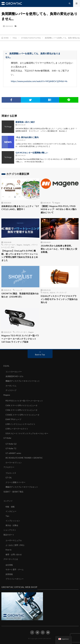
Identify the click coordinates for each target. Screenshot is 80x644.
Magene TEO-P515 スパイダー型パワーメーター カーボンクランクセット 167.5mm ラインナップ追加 (20, 339)
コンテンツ (8, 501)
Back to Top (40, 355)
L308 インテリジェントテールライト (20, 424)
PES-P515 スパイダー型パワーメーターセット (24, 401)
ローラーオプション (14, 463)
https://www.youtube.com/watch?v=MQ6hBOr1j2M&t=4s (39, 81)
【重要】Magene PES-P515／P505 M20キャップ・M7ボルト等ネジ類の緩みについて (59, 209)
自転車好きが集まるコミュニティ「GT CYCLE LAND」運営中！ (20, 208)
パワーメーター (10, 245)
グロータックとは (11, 559)
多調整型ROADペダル (14, 376)
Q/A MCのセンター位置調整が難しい (32, 153)
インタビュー (11, 511)
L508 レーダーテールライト (17, 429)
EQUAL (46, 292)
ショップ (19, 290)
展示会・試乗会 (12, 525)
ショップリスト (10, 530)
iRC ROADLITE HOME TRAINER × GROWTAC (24, 458)
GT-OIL (9, 478)
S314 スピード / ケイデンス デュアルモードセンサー (27, 433)
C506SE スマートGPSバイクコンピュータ (22, 415)
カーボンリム (11, 386)
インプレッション (13, 521)
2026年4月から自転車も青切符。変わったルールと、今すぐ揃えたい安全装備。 (59, 249)
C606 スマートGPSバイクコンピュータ (21, 405)
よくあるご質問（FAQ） (15, 545)
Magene (57, 203)
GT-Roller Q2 (11, 444)
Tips (7, 516)
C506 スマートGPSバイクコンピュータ (21, 410)
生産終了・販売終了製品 (13, 492)
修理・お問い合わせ (14, 554)
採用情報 (9, 574)
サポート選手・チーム (15, 569)
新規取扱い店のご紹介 (25, 122)
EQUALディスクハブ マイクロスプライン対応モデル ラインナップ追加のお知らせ (59, 299)
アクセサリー (9, 467)
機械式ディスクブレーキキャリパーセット (23, 381)
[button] (40, 55)
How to (9, 550)
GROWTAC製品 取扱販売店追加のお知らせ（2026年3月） (20, 295)
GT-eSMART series (13, 453)
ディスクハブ (11, 390)
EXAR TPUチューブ (13, 419)
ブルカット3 (11, 473)
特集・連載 (10, 507)
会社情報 (9, 565)
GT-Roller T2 (11, 448)
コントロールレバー (14, 372)
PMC (13, 247)
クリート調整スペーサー (15, 482)
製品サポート (9, 535)
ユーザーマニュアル (14, 540)
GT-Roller (7, 438)
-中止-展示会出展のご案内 (27, 137)
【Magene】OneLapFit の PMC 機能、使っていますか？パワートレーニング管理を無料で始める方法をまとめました (20, 255)
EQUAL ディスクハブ (58, 292)
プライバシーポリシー (15, 579)
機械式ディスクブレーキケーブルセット (22, 487)
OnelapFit (27, 245)
